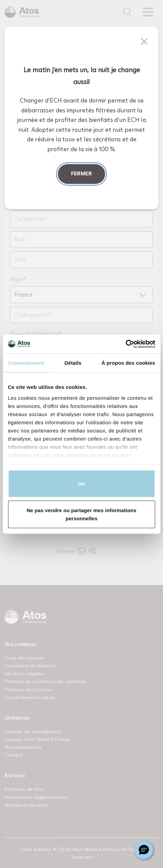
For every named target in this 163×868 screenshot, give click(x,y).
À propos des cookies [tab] (128, 363)
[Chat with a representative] (144, 850)
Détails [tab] (73, 363)
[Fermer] (144, 42)
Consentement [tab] (26, 363)
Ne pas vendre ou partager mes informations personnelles (81, 514)
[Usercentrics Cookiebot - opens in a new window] (125, 344)
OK (81, 484)
